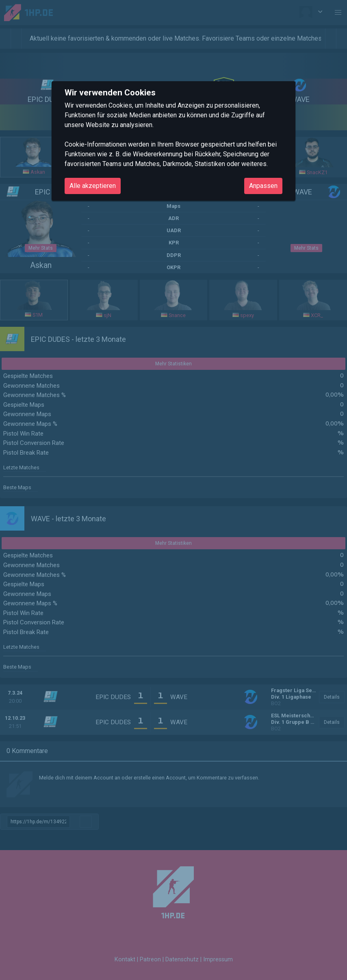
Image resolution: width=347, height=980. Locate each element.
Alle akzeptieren (93, 186)
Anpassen (263, 186)
